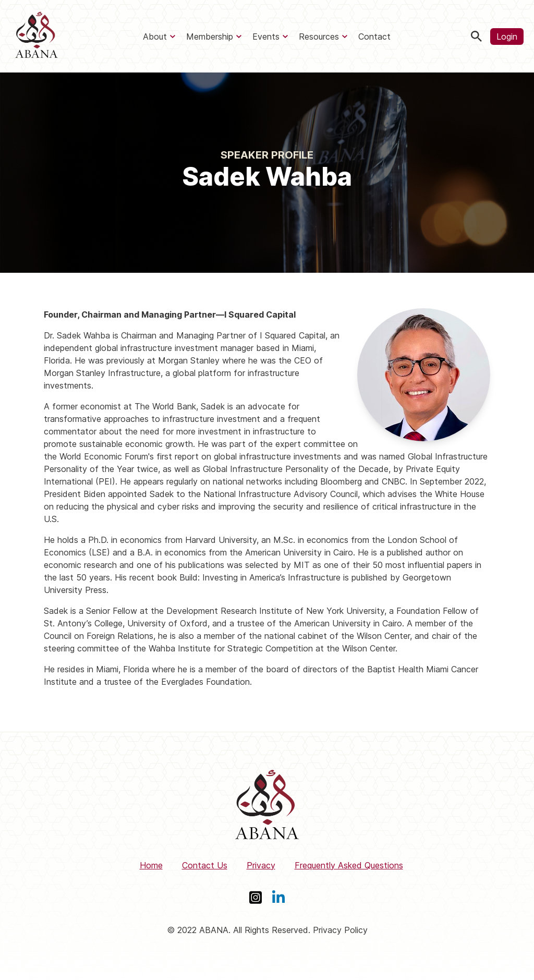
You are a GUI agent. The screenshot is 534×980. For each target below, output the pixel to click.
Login (507, 37)
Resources (319, 37)
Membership (210, 37)
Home (151, 865)
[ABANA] (37, 36)
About (155, 37)
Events (266, 37)
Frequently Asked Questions (349, 865)
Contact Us (205, 865)
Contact (374, 37)
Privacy (261, 865)
